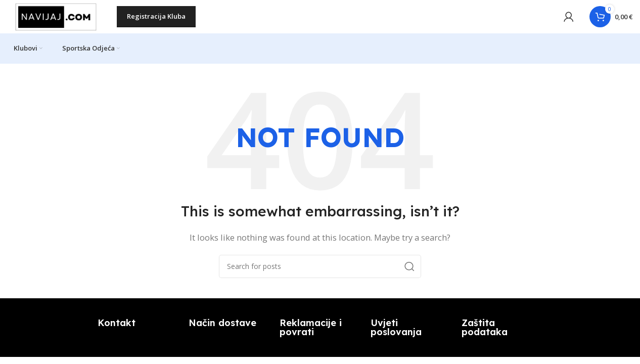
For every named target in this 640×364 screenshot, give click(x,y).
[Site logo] (58, 19)
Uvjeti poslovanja (396, 334)
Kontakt (117, 330)
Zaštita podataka (485, 334)
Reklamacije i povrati (311, 334)
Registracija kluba (158, 20)
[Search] (320, 274)
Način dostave (222, 330)
